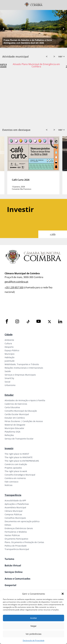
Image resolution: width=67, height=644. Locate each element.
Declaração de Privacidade (34, 640)
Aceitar (34, 618)
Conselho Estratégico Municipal (20, 475)
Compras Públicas (13, 514)
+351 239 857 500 (14, 287)
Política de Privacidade (16, 546)
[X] (49, 322)
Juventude (10, 361)
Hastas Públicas (12, 535)
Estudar (9, 395)
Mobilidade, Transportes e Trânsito (22, 364)
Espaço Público (12, 350)
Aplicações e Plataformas (17, 504)
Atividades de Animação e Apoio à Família (25, 400)
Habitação (9, 357)
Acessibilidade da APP (15, 500)
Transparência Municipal (17, 549)
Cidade (9, 335)
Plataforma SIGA (12, 432)
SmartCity (9, 378)
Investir (9, 448)
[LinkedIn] (60, 322)
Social (7, 382)
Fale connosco (11, 482)
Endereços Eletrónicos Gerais (19, 528)
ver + (61, 56)
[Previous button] (3, 29)
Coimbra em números (15, 478)
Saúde (8, 371)
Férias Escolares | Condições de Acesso (24, 421)
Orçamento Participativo (16, 539)
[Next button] (64, 29)
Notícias (9, 485)
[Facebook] (7, 322)
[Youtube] (39, 322)
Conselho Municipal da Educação (21, 411)
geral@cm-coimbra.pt (16, 282)
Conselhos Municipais (15, 518)
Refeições (9, 435)
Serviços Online (14, 572)
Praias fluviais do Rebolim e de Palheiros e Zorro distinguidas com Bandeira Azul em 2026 (28, 41)
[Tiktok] (28, 322)
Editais (8, 525)
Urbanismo (10, 385)
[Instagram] (17, 322)
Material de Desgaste (15, 425)
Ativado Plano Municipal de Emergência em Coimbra (36, 65)
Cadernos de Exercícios (16, 404)
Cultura (8, 343)
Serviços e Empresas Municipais (20, 375)
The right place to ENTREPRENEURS (22, 461)
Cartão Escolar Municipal (17, 414)
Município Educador (14, 428)
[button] (63, 594)
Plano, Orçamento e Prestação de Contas (24, 542)
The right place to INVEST (17, 454)
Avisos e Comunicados (17, 579)
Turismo (9, 559)
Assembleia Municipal (15, 507)
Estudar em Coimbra (15, 418)
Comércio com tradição (16, 464)
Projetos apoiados (13, 468)
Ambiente (9, 340)
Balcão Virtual (13, 565)
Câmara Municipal (14, 511)
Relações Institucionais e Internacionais (24, 368)
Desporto (9, 347)
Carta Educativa (12, 407)
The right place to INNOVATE (19, 457)
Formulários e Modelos (16, 532)
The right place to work (16, 471)
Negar (34, 626)
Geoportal (10, 585)
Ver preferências (33, 634)
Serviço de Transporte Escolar (19, 439)
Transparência (13, 495)
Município (9, 354)
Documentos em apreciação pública (22, 521)
